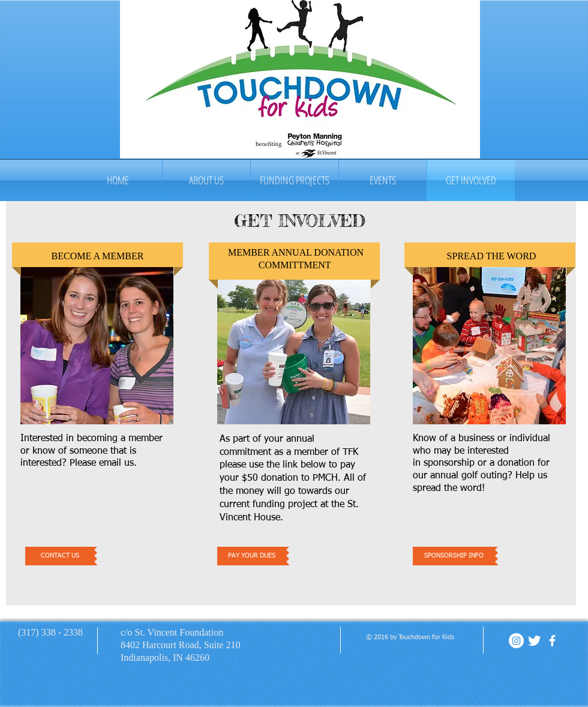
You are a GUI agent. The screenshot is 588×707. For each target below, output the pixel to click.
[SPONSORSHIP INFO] (454, 556)
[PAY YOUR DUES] (252, 556)
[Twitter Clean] (534, 641)
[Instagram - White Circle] (516, 641)
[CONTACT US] (60, 556)
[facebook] (552, 641)
